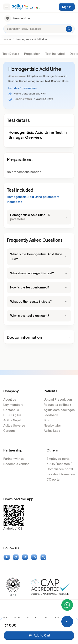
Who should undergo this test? (39, 273)
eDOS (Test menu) (59, 464)
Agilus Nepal (12, 420)
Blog (47, 420)
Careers (9, 431)
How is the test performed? (39, 287)
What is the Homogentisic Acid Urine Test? (39, 257)
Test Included (55, 54)
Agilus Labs (52, 431)
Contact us (11, 410)
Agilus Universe (14, 425)
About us (10, 399)
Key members (13, 405)
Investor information (61, 474)
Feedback (51, 415)
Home (7, 39)
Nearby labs (52, 425)
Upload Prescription (58, 399)
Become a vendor (16, 464)
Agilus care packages (59, 410)
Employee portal (58, 459)
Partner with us (14, 459)
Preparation (32, 54)
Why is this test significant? (39, 316)
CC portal (53, 479)
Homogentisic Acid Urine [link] (32, 39)
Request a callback (57, 405)
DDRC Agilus (12, 415)
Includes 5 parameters (22, 88)
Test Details (11, 54)
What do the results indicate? (39, 301)
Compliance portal (60, 469)
